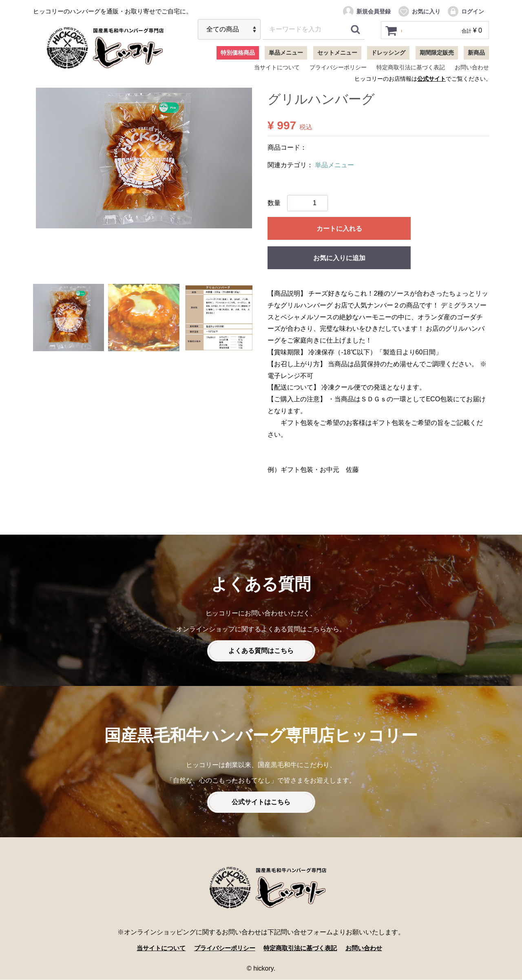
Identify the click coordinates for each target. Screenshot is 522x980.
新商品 (476, 53)
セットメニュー (337, 53)
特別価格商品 (238, 53)
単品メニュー (286, 53)
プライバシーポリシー (338, 67)
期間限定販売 (437, 53)
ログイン (466, 11)
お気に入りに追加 (339, 258)
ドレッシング (388, 53)
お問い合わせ (472, 67)
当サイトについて (277, 67)
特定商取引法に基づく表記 (411, 67)
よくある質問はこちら (261, 651)
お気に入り (419, 11)
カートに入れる (339, 229)
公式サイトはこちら (261, 802)
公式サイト (431, 79)
